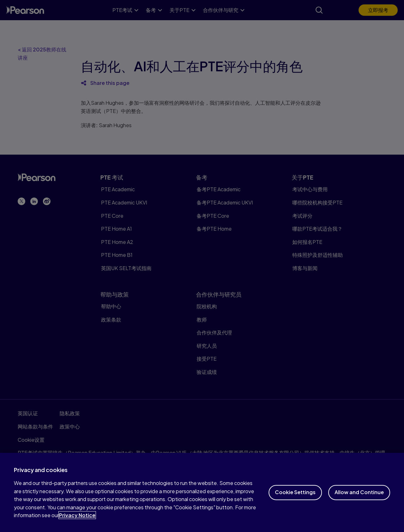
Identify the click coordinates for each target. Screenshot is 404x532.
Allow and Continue (359, 497)
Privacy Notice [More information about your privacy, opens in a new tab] (77, 520)
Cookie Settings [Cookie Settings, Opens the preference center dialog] (295, 497)
